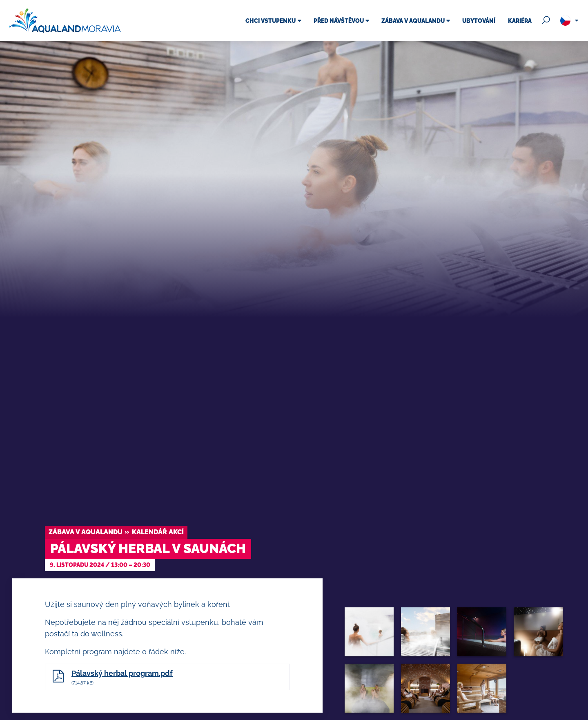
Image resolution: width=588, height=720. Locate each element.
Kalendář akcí (158, 532)
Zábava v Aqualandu (86, 532)
